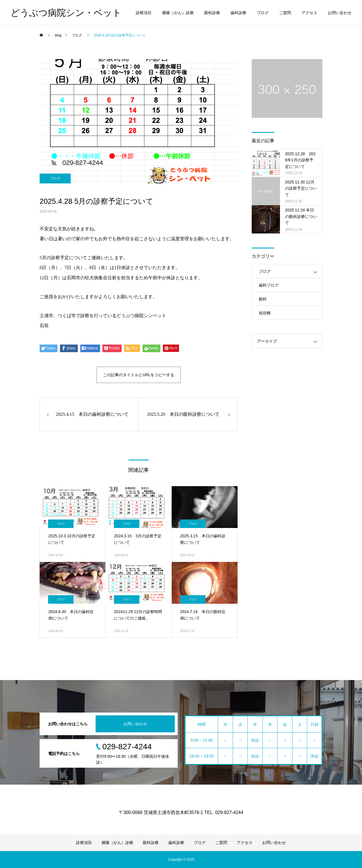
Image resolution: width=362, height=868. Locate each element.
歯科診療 (238, 13)
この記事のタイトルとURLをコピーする (139, 375)
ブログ (263, 13)
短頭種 (265, 313)
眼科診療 (212, 13)
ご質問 (285, 13)
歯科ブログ (269, 285)
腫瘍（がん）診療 (178, 13)
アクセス (309, 13)
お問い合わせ (340, 13)
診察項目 (144, 13)
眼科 (263, 299)
